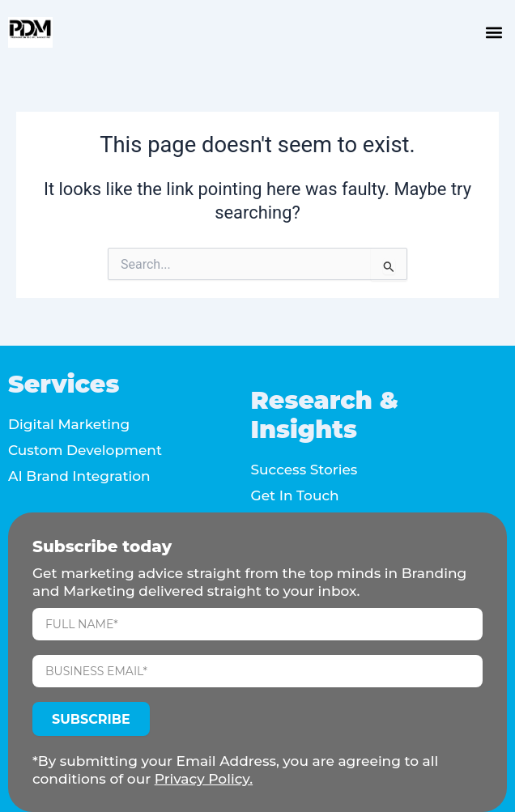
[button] (494, 33)
